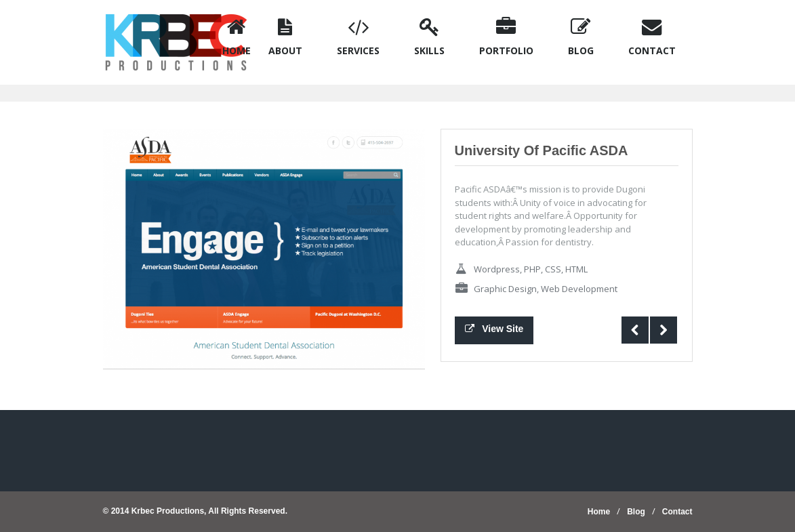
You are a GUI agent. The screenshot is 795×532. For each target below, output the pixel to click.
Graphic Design (505, 289)
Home (599, 512)
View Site (494, 329)
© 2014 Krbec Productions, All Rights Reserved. (195, 511)
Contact (677, 512)
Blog (636, 512)
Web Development (579, 289)
